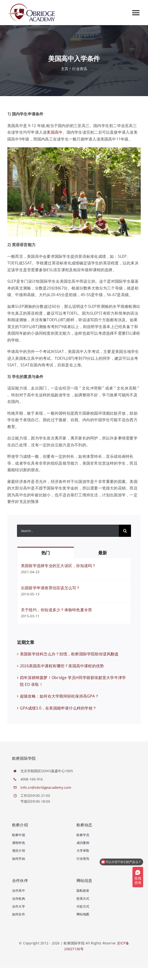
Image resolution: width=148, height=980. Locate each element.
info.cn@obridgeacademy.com (46, 787)
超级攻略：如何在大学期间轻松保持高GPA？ (59, 696)
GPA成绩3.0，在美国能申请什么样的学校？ (58, 708)
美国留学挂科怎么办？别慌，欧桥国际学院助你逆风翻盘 (69, 654)
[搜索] (125, 531)
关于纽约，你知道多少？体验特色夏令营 (56, 610)
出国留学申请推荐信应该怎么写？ (51, 588)
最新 (102, 553)
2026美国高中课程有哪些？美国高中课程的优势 (62, 666)
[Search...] (68, 531)
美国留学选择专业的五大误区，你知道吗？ (58, 566)
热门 (46, 553)
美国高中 (55, 132)
